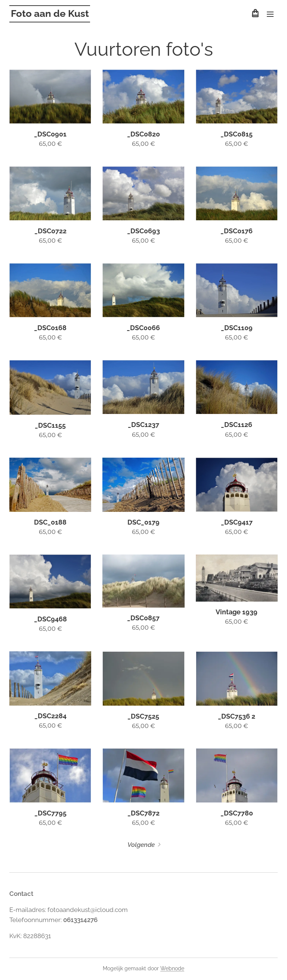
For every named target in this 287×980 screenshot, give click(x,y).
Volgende (141, 845)
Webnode (172, 968)
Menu (270, 14)
